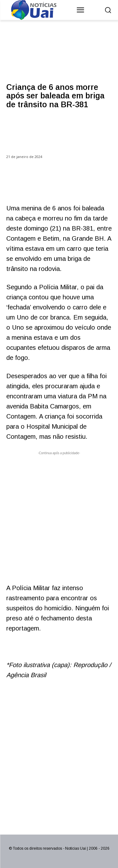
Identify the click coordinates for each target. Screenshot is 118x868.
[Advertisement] (59, 516)
